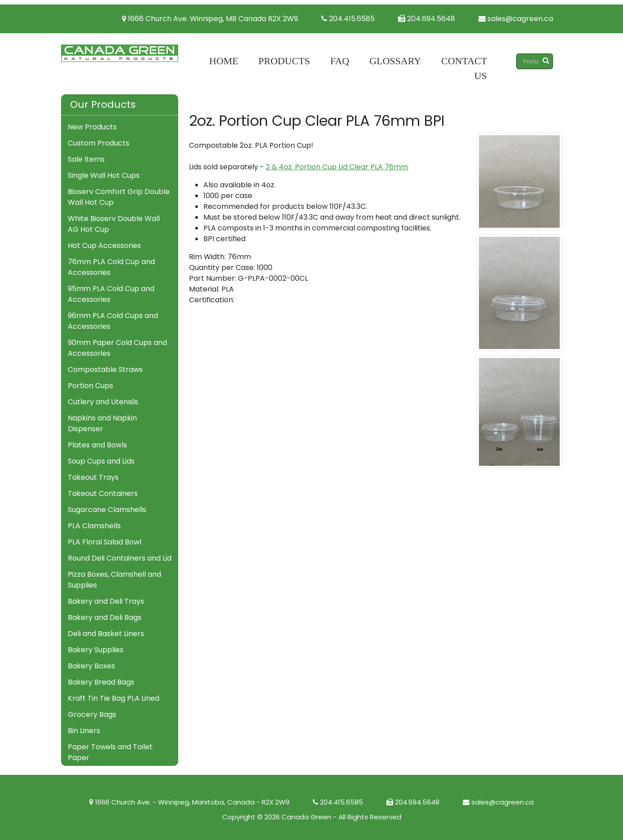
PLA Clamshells (94, 526)
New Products (92, 127)
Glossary (395, 61)
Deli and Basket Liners (106, 634)
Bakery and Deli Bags (105, 617)
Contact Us (464, 68)
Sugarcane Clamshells (107, 510)
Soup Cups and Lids (101, 461)
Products (284, 61)
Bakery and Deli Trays (106, 601)
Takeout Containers (103, 493)
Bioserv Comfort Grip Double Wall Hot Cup (119, 197)
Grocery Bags (92, 714)
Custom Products (99, 143)
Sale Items (86, 159)
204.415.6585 (348, 19)
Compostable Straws (105, 369)
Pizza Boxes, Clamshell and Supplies (114, 580)
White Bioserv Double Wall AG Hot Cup (114, 224)
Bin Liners (84, 731)
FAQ (340, 61)
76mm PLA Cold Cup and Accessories (111, 267)
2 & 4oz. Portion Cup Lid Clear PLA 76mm (337, 167)
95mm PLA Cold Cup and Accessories (111, 294)
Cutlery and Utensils (103, 402)
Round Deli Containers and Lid (120, 558)
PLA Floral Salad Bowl (105, 542)
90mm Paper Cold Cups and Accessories (117, 348)
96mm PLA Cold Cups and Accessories (113, 321)
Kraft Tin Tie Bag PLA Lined (114, 698)
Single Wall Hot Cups (104, 175)
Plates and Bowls (97, 445)
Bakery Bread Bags (101, 682)
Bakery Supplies (96, 650)
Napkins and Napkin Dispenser (102, 423)
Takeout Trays (93, 477)
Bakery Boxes (91, 666)
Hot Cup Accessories (104, 245)
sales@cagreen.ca (516, 19)
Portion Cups (90, 386)
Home (224, 61)
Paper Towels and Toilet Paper (110, 752)
